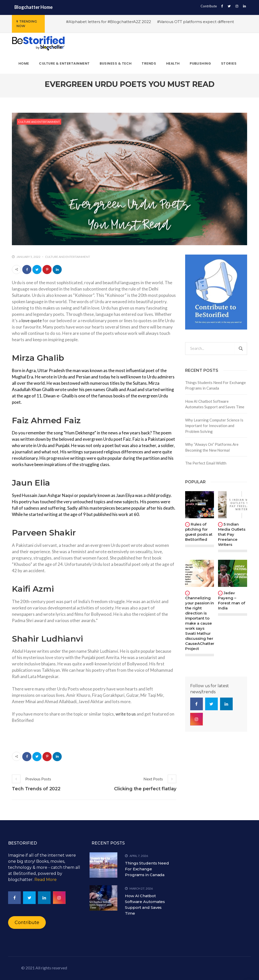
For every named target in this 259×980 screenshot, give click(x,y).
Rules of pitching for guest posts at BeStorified (199, 532)
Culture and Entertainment (39, 122)
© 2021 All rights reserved (44, 968)
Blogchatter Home (34, 7)
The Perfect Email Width (206, 463)
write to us (126, 714)
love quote (32, 321)
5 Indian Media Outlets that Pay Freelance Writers (232, 534)
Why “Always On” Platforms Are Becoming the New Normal (212, 447)
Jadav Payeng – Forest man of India (232, 600)
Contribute (209, 6)
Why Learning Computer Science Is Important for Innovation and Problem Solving (214, 426)
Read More (46, 880)
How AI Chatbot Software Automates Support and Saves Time (215, 404)
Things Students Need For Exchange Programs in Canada (215, 385)
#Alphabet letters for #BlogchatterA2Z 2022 (109, 22)
